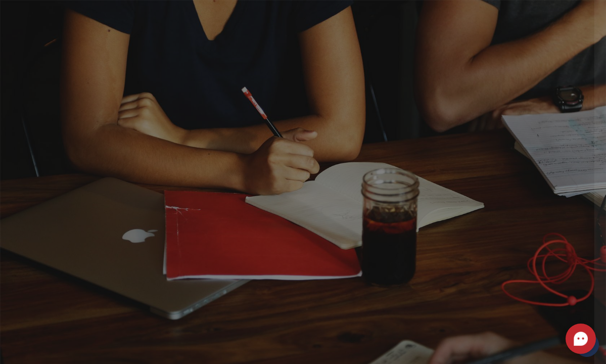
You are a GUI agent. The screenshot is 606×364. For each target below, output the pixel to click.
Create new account (499, 293)
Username (427, 88)
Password (427, 139)
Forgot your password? (554, 188)
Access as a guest (499, 342)
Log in (500, 217)
